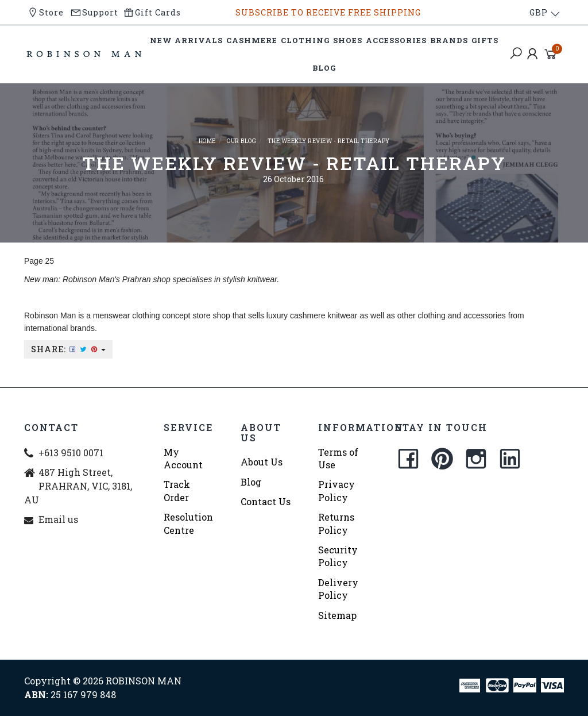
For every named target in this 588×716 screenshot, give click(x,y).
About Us (262, 462)
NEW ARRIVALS (186, 40)
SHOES (348, 40)
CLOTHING (305, 40)
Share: (68, 349)
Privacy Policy (336, 490)
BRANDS (449, 40)
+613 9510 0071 (71, 453)
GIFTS (485, 40)
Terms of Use (338, 458)
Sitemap (337, 615)
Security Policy (338, 556)
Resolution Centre (188, 523)
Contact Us (266, 501)
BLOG (324, 68)
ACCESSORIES (396, 40)
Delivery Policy (338, 589)
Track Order (177, 490)
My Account (183, 458)
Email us (58, 519)
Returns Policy (336, 523)
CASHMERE (252, 40)
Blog (251, 482)
